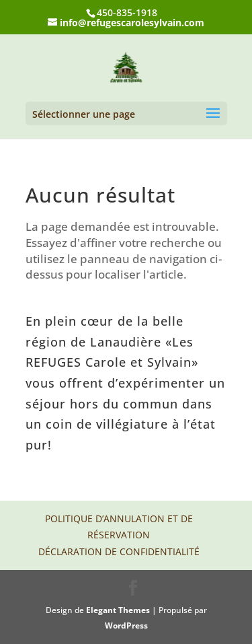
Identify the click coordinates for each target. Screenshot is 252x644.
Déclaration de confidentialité (119, 551)
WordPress (126, 625)
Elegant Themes (118, 610)
